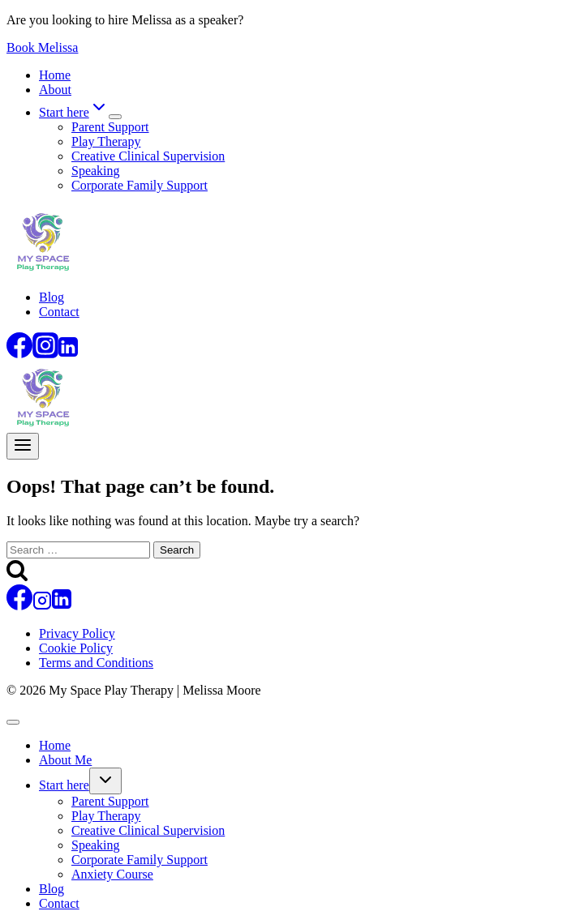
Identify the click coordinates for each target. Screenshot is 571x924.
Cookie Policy (76, 648)
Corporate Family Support (140, 185)
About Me (65, 760)
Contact (59, 312)
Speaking (96, 171)
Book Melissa (42, 47)
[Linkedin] (68, 354)
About (55, 90)
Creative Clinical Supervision (148, 156)
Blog (52, 297)
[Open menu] (23, 446)
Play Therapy (106, 141)
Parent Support (110, 127)
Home (55, 75)
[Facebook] (19, 354)
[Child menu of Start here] (115, 117)
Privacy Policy (77, 633)
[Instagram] (45, 354)
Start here (64, 785)
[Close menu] (13, 722)
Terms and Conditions (96, 663)
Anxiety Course (112, 874)
